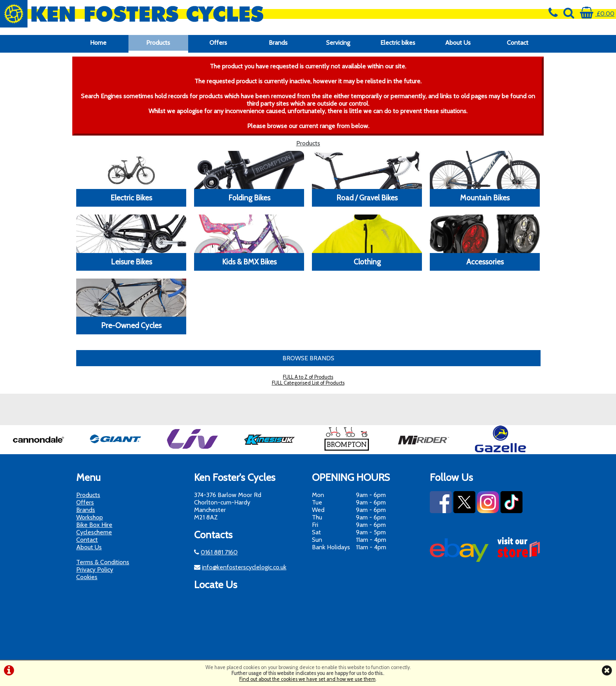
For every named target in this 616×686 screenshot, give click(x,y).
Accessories (485, 262)
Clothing (367, 262)
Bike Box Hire (94, 525)
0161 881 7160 (219, 552)
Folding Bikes (249, 198)
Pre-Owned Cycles (131, 325)
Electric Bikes (131, 198)
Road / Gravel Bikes (367, 198)
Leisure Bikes (131, 262)
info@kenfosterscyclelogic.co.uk (244, 567)
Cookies (87, 577)
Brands (278, 43)
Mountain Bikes (485, 198)
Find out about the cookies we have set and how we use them (307, 679)
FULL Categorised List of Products (308, 383)
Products (158, 43)
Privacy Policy (95, 570)
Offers (218, 43)
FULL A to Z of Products (308, 377)
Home (98, 43)
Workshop (90, 517)
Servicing (338, 43)
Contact (518, 43)
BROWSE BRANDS (308, 358)
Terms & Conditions (103, 562)
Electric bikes (398, 43)
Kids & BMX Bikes (249, 262)
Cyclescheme (94, 532)
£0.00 (597, 14)
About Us (458, 43)
